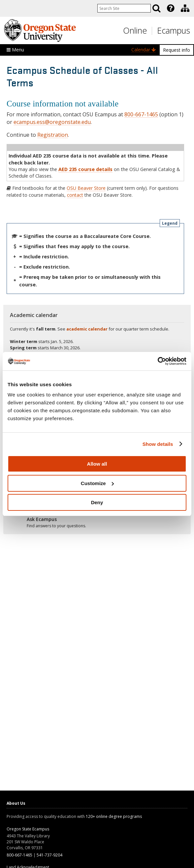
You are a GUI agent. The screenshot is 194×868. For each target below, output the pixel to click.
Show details (158, 444)
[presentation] (170, 8)
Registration (53, 135)
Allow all (97, 464)
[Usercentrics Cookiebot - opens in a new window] (158, 361)
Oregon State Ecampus (28, 829)
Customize (97, 483)
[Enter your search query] (124, 8)
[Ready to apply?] (97, 523)
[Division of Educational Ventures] (185, 8)
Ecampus (174, 30)
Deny (97, 502)
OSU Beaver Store (86, 188)
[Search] (156, 8)
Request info (177, 50)
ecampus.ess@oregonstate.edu (52, 122)
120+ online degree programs (114, 816)
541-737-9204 (49, 855)
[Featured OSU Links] (171, 8)
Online (135, 30)
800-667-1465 (141, 114)
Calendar (144, 50)
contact (75, 195)
